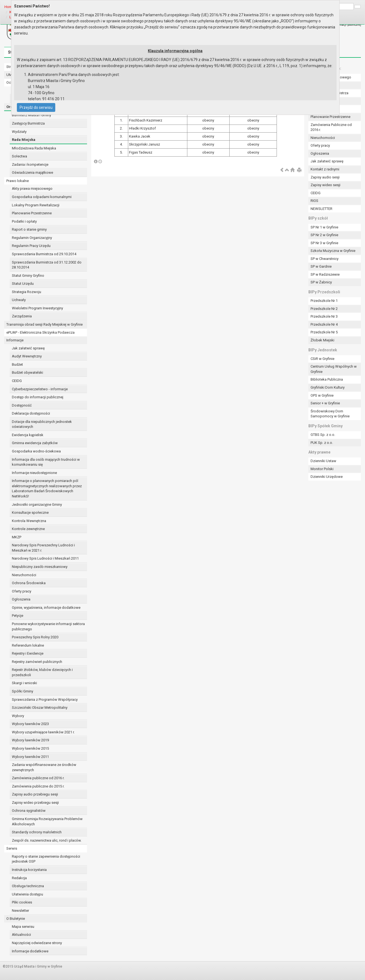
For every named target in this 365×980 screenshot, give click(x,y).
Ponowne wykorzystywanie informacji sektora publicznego (48, 626)
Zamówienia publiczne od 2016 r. (38, 778)
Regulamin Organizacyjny (32, 238)
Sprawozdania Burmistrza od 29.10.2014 (44, 254)
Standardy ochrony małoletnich (37, 832)
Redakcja (19, 878)
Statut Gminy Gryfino (28, 276)
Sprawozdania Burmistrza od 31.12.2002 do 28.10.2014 (47, 265)
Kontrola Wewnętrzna (29, 521)
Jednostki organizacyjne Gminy (37, 505)
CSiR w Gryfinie (322, 359)
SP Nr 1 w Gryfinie (324, 227)
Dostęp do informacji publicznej (38, 397)
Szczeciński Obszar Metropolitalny (40, 708)
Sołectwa (19, 156)
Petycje (18, 616)
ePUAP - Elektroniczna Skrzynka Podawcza (40, 332)
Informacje (15, 340)
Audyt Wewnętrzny (27, 356)
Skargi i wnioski (24, 683)
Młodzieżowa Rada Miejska (34, 148)
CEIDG (17, 381)
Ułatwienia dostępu (27, 894)
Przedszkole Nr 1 (324, 301)
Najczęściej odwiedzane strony (37, 943)
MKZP (17, 537)
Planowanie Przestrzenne (32, 213)
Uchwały (19, 300)
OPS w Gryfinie (322, 395)
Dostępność (22, 405)
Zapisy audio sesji (325, 177)
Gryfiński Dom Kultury (328, 387)
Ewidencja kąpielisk (28, 435)
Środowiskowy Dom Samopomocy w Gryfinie (330, 414)
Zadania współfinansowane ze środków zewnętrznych (44, 767)
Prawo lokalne (18, 181)
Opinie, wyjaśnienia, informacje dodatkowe (46, 608)
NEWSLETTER (321, 209)
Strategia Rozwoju (27, 292)
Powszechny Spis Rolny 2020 (35, 637)
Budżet (17, 364)
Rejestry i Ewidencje (28, 653)
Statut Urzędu (23, 284)
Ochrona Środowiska (29, 583)
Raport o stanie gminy (29, 229)
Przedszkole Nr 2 (324, 309)
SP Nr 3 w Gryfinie (324, 243)
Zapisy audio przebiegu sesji (35, 794)
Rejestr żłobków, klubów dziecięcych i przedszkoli (42, 672)
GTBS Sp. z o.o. (323, 435)
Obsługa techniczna (28, 886)
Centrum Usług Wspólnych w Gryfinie (334, 369)
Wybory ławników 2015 (30, 748)
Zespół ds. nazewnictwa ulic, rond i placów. (47, 840)
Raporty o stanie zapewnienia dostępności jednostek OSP (46, 859)
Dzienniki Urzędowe (327, 477)
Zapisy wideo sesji (325, 185)
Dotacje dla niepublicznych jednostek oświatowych (42, 424)
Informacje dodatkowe (30, 951)
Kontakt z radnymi (325, 169)
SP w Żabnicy (321, 282)
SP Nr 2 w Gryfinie (324, 235)
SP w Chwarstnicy (325, 259)
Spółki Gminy (23, 691)
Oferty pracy (22, 591)
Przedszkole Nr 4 (324, 324)
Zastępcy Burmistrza (28, 123)
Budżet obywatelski (27, 372)
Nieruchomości (24, 575)
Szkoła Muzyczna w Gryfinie (333, 251)
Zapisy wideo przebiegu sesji (35, 803)
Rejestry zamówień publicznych (37, 662)
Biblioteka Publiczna (327, 379)
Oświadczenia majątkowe (32, 172)
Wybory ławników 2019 (30, 740)
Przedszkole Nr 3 (324, 316)
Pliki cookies (22, 902)
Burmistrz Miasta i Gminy (31, 115)
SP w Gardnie (321, 266)
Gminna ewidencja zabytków (35, 443)
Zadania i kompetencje (30, 164)
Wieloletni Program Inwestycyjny (37, 308)
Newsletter (20, 911)
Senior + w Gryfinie (325, 403)
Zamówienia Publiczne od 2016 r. (331, 127)
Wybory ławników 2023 (30, 724)
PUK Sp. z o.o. (322, 443)
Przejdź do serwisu (36, 107)
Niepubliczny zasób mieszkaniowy (40, 567)
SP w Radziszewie (325, 274)
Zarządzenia (22, 316)
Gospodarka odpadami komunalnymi (42, 197)
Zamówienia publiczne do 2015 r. (38, 786)
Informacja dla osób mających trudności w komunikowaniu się (46, 462)
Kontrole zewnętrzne (28, 529)
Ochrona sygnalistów (29, 811)
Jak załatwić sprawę (28, 348)
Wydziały (19, 132)
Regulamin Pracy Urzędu (31, 246)
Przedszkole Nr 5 (324, 332)
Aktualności (21, 935)
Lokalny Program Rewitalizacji (36, 205)
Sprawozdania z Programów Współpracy (45, 700)
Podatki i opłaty (24, 221)
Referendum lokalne (28, 645)
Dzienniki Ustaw (323, 461)
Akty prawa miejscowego (32, 189)
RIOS (314, 201)
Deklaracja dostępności (31, 413)
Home (9, 7)
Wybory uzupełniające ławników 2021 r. (43, 732)
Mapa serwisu (23, 927)
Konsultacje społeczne (30, 513)
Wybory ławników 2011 (30, 757)
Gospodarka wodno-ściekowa (36, 451)
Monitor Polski (322, 469)
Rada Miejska (24, 140)
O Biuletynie (16, 919)
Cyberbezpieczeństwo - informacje (40, 389)
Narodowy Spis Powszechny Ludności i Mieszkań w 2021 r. (43, 548)
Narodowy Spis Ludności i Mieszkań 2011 (45, 558)
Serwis (12, 848)
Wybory (18, 716)
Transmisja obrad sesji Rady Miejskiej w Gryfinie (44, 324)
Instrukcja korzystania (29, 870)
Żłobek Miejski (322, 340)
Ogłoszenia (21, 599)
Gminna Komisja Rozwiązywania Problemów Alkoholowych (47, 821)
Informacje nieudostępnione (34, 473)
